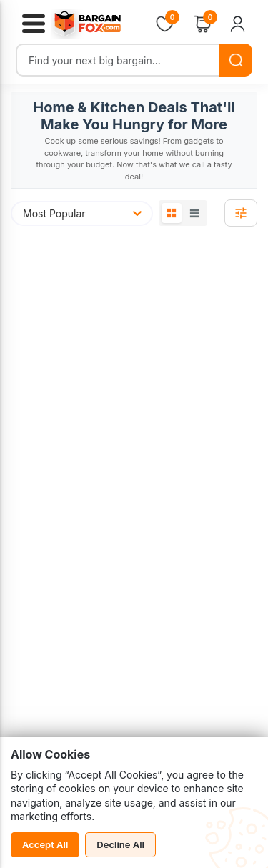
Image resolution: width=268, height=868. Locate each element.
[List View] (194, 213)
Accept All (45, 844)
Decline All (120, 844)
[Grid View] (172, 213)
